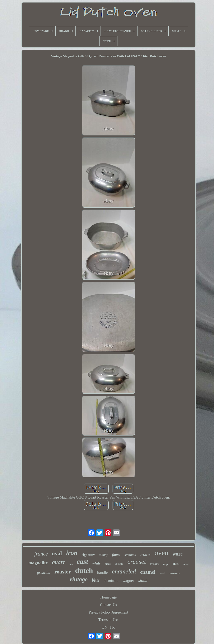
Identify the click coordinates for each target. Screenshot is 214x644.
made (108, 564)
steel (162, 573)
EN (105, 627)
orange (155, 564)
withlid (145, 555)
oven (161, 553)
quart (58, 562)
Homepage (108, 597)
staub (143, 580)
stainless (130, 555)
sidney (104, 555)
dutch (84, 571)
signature (88, 555)
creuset (137, 562)
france (41, 554)
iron (72, 553)
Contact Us (109, 605)
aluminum (111, 581)
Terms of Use (109, 620)
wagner (128, 580)
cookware (174, 573)
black (176, 564)
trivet (186, 564)
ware (178, 554)
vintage (79, 579)
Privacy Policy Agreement (109, 612)
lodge (166, 564)
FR (112, 627)
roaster (63, 572)
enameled (124, 571)
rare (71, 564)
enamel (148, 572)
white (96, 563)
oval (57, 553)
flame (116, 555)
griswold (44, 573)
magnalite (38, 563)
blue (96, 580)
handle (103, 573)
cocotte (119, 564)
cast (82, 562)
